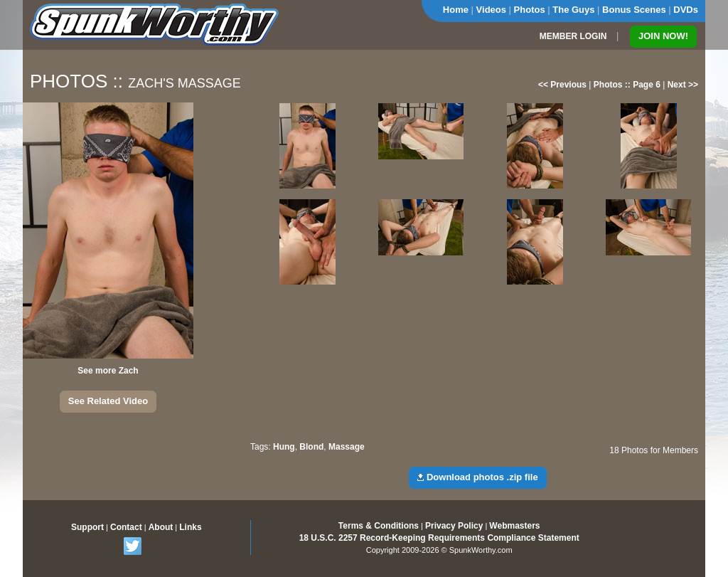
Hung (284, 447)
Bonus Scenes (634, 10)
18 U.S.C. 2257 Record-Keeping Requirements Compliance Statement (439, 538)
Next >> (683, 85)
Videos (491, 10)
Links (190, 527)
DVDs (686, 10)
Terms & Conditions (379, 526)
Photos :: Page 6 (627, 85)
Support (87, 527)
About (161, 527)
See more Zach (108, 371)
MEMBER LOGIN (573, 36)
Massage (347, 447)
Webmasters (514, 526)
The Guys (573, 10)
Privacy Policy (454, 526)
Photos (530, 10)
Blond (311, 447)
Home (456, 10)
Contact (126, 527)
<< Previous (562, 85)
